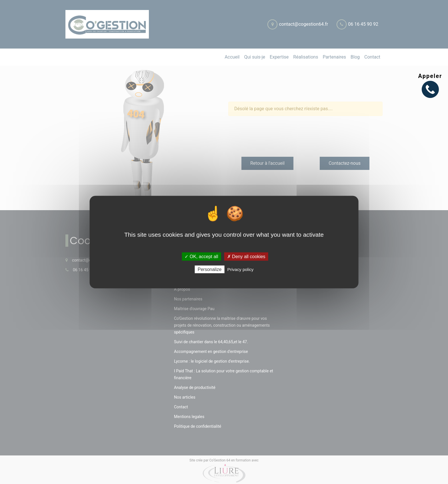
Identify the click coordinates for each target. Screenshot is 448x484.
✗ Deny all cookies (246, 256)
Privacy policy (241, 269)
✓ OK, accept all (201, 256)
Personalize (210, 269)
